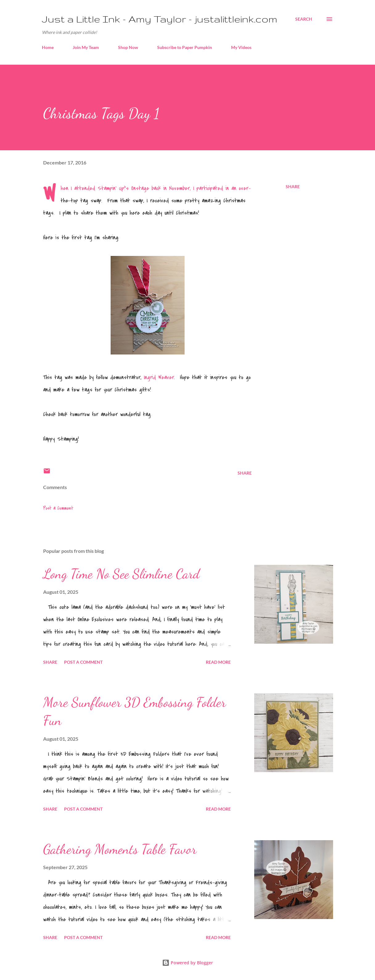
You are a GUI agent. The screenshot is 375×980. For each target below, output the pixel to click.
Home (48, 47)
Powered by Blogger (187, 963)
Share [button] (293, 186)
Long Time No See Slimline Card (121, 574)
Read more (218, 662)
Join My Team (86, 47)
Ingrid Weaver (159, 377)
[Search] (304, 19)
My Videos (241, 47)
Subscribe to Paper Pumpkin (185, 47)
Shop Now (128, 47)
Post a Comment (58, 508)
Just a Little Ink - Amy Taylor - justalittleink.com (160, 19)
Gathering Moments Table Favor (120, 849)
